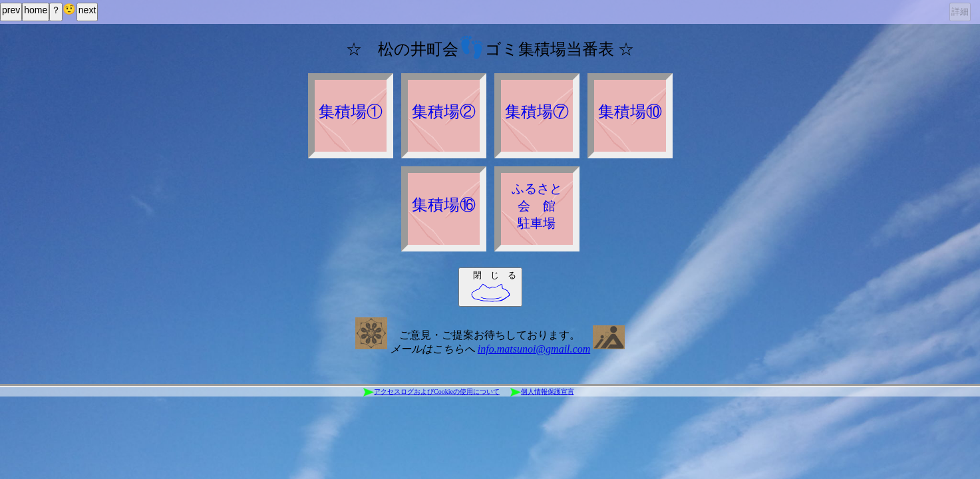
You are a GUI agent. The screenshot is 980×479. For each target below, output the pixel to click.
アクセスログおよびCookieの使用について (431, 392)
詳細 (960, 12)
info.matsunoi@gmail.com (534, 349)
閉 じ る (493, 286)
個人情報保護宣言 (542, 392)
